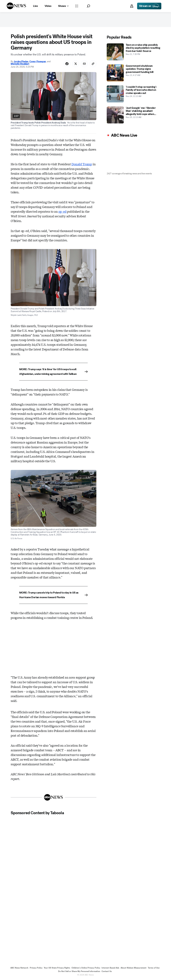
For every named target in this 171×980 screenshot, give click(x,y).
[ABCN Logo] (16, 6)
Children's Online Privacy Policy (86, 968)
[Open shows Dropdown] (63, 6)
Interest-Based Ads (110, 968)
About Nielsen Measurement (134, 968)
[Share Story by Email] (84, 64)
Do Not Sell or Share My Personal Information (79, 971)
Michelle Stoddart (20, 64)
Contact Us (107, 971)
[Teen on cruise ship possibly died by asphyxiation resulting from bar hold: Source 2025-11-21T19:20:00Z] (134, 52)
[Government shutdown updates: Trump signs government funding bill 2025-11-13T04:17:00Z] (134, 73)
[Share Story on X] (76, 64)
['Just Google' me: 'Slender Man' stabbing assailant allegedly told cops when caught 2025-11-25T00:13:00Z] (134, 115)
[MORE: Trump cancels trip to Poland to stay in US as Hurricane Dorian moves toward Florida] (53, 595)
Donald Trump (82, 164)
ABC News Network (19, 968)
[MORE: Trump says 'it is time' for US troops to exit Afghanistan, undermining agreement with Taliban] (53, 372)
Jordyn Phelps (21, 61)
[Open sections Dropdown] (77, 6)
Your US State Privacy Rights (57, 968)
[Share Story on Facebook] (67, 64)
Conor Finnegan (38, 61)
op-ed (62, 211)
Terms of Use (154, 968)
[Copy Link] (93, 64)
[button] (88, 6)
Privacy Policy (36, 968)
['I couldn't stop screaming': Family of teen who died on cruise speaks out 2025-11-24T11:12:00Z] (134, 94)
